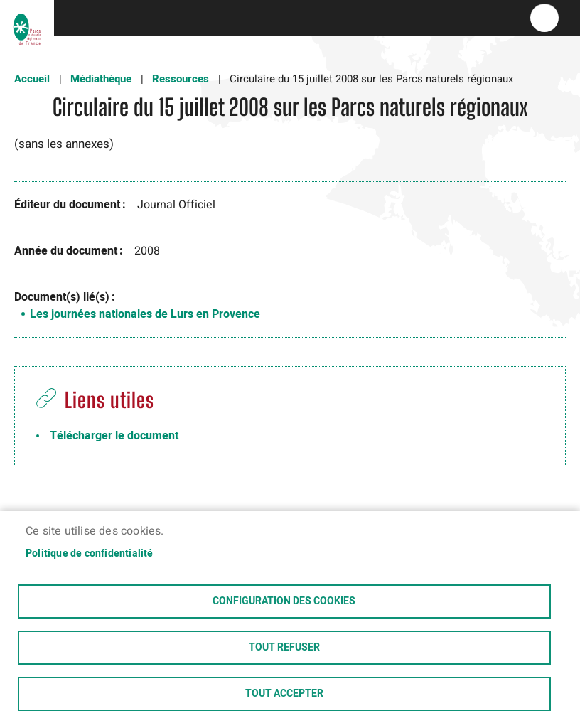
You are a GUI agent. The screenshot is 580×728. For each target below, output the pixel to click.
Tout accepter (284, 694)
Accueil (32, 79)
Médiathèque (101, 79)
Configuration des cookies (284, 601)
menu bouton (544, 18)
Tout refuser (284, 648)
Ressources (181, 79)
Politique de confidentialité (90, 554)
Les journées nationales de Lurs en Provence (145, 314)
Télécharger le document (114, 436)
